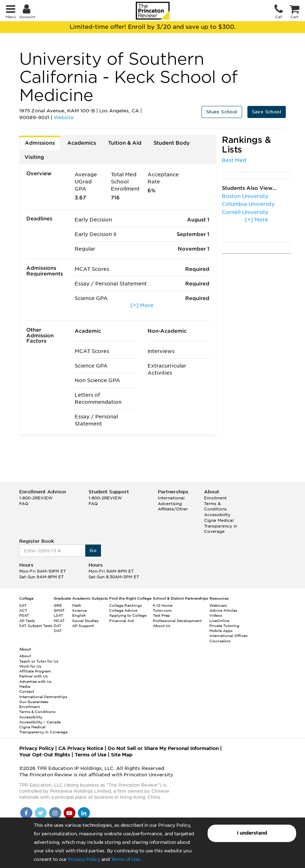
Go (93, 550)
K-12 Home (163, 605)
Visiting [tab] (34, 157)
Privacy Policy (84, 859)
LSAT (58, 615)
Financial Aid (121, 621)
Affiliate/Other (173, 509)
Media (25, 686)
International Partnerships (43, 697)
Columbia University (248, 204)
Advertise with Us (35, 681)
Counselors (220, 641)
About (25, 656)
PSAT (24, 615)
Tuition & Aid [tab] (125, 143)
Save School (267, 112)
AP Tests (27, 621)
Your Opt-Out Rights (45, 755)
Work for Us (30, 666)
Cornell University (245, 212)
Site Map (122, 755)
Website (64, 117)
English (79, 615)
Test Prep (161, 615)
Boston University (245, 196)
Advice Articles (223, 610)
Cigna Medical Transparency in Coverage (221, 526)
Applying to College (128, 615)
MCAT (59, 621)
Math (77, 605)
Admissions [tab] (40, 143)
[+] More (142, 305)
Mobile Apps (221, 631)
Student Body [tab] (172, 143)
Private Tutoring (224, 626)
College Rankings (125, 605)
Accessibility (217, 515)
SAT (23, 605)
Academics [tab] (82, 143)
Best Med (234, 160)
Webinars (218, 605)
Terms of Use (125, 859)
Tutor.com (162, 610)
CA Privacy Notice (81, 748)
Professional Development (177, 621)
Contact (27, 691)
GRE (58, 605)
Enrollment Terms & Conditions (215, 503)
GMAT (59, 610)
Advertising (170, 504)
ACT (23, 610)
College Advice (123, 610)
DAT (58, 626)
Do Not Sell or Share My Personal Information (163, 748)
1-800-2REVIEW (36, 498)
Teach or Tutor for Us (39, 661)
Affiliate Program (35, 671)
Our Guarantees (34, 702)
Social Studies (85, 621)
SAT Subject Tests (36, 626)
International (171, 498)
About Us (162, 626)
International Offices (228, 636)
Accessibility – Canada (40, 722)
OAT (58, 631)
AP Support (83, 626)
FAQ (24, 504)
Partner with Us (33, 676)
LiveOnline (219, 621)
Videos (216, 615)
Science (79, 610)
